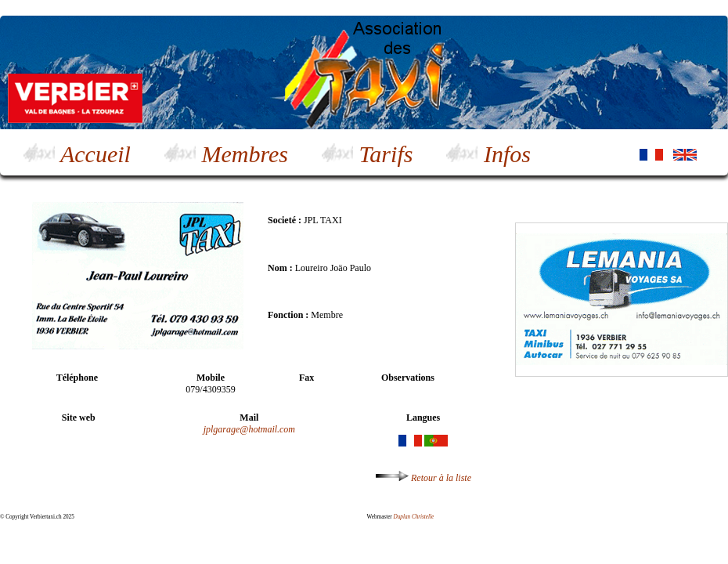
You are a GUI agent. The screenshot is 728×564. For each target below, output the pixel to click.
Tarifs (367, 154)
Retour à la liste (423, 478)
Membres (226, 154)
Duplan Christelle (414, 517)
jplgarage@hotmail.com (249, 429)
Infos (488, 154)
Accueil (77, 154)
